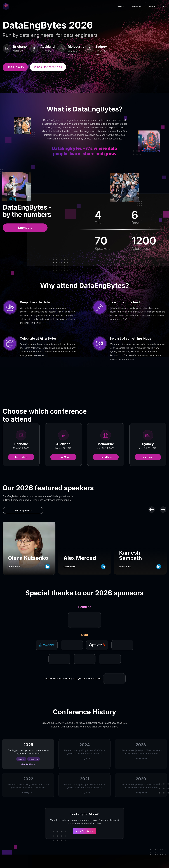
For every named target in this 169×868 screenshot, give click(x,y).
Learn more (14, 567)
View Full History (84, 831)
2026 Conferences (48, 67)
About (152, 6)
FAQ (165, 6)
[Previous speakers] (152, 510)
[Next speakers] (163, 510)
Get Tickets (15, 67)
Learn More (21, 457)
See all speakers (23, 510)
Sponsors (137, 6)
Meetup (121, 6)
